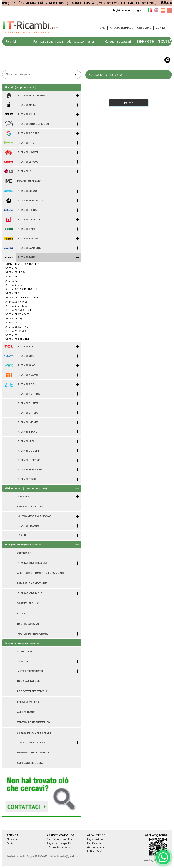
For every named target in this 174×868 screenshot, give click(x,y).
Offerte (146, 41)
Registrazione (121, 10)
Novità (165, 41)
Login (138, 10)
